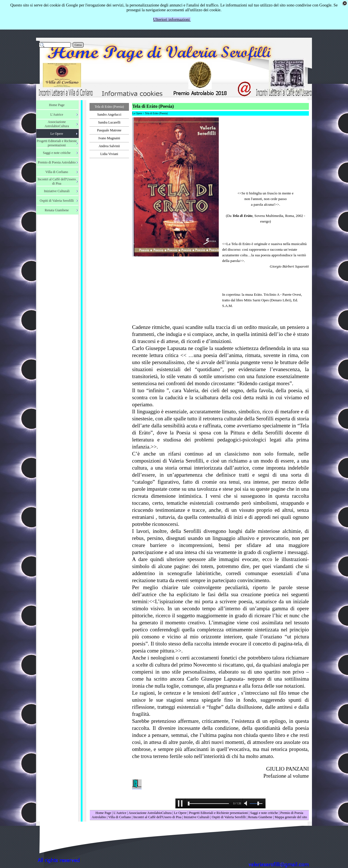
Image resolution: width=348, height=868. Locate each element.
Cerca (78, 45)
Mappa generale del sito (291, 817)
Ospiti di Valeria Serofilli (229, 817)
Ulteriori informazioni (172, 19)
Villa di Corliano (120, 817)
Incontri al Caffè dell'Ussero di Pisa (157, 817)
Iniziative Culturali (197, 817)
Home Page (103, 813)
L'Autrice (120, 813)
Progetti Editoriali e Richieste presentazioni (219, 813)
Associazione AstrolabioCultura (150, 813)
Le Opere (180, 813)
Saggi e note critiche (264, 813)
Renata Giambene (260, 817)
